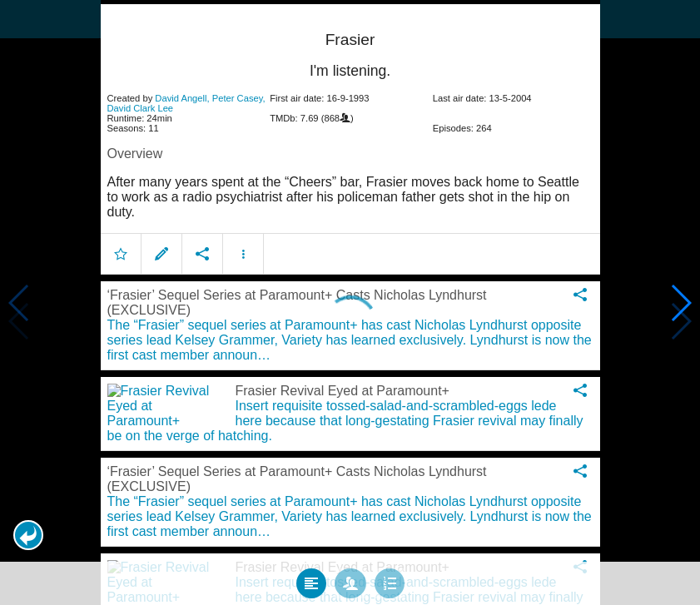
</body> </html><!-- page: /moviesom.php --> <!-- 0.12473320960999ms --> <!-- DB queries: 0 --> (350, 302)
